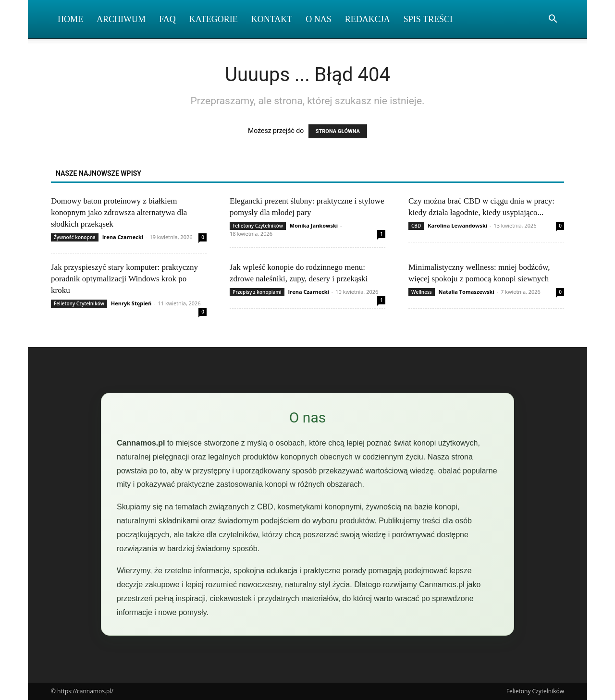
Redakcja (368, 19)
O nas (319, 19)
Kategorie (214, 19)
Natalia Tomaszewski (467, 292)
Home (70, 19)
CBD (416, 226)
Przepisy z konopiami (257, 292)
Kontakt (272, 19)
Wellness (422, 292)
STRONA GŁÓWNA (338, 131)
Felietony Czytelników (258, 226)
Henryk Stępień (131, 303)
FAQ (167, 19)
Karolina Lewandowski (457, 225)
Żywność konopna (75, 237)
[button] (553, 20)
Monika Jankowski (314, 225)
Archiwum (121, 19)
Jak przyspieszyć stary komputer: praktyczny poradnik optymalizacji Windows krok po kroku (124, 279)
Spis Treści (428, 19)
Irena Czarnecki (123, 237)
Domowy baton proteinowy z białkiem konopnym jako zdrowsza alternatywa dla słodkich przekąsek (119, 212)
